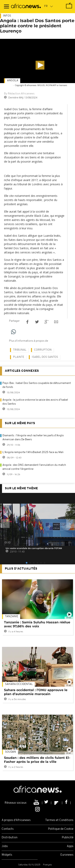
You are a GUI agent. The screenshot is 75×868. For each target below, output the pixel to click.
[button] (40, 65)
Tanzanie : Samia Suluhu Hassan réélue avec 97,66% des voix (37, 624)
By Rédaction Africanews (19, 94)
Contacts (8, 829)
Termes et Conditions (59, 820)
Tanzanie (12, 616)
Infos (7, 16)
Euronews (67, 855)
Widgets (7, 855)
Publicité (68, 838)
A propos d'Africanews (16, 820)
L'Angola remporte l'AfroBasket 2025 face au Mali (33, 452)
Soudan (10, 752)
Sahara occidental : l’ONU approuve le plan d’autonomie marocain (36, 692)
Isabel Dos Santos (45, 357)
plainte (19, 357)
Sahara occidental (19, 684)
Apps (70, 846)
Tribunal (20, 350)
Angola (13, 81)
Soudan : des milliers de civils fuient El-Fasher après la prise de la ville (37, 760)
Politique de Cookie (61, 829)
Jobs (5, 846)
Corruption (43, 350)
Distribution (9, 838)
